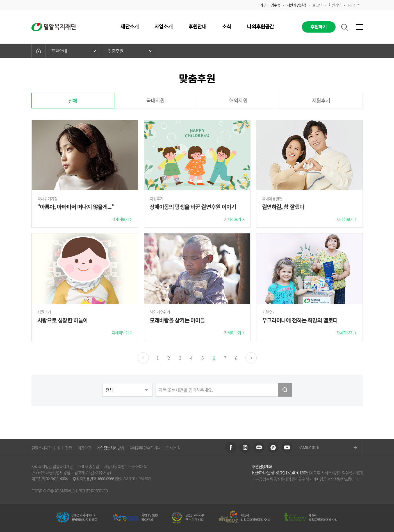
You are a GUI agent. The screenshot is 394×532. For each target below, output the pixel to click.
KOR (354, 5)
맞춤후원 (130, 51)
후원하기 (319, 27)
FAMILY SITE (328, 448)
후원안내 (74, 51)
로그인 (317, 5)
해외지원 (238, 100)
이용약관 (84, 448)
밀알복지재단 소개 (45, 448)
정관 (69, 448)
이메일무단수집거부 (145, 448)
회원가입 (335, 5)
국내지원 (155, 100)
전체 (73, 101)
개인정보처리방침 (111, 448)
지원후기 (321, 100)
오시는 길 (173, 448)
